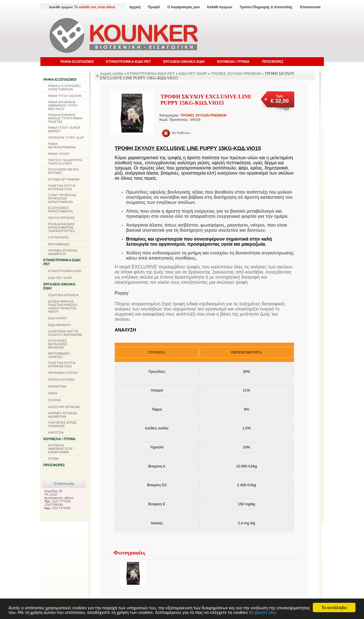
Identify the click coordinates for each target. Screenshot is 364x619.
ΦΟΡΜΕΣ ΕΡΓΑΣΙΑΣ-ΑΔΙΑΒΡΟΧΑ (63, 252)
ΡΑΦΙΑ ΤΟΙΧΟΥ (59, 154)
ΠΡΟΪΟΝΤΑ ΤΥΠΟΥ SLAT (66, 138)
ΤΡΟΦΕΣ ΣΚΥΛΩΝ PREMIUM (236, 74)
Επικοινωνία (310, 7)
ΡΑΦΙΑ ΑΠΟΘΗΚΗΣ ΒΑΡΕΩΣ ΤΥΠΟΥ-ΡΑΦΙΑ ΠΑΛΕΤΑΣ (65, 118)
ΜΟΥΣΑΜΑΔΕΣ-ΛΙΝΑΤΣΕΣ (60, 355)
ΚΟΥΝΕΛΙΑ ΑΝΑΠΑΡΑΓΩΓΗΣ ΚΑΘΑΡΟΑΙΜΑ (60, 449)
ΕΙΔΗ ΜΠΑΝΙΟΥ (59, 325)
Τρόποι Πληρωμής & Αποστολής (266, 7)
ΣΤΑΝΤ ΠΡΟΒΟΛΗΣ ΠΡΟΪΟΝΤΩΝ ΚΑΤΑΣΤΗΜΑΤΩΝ (62, 198)
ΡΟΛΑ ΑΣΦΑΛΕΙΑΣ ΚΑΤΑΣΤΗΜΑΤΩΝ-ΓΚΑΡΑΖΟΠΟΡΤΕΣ (62, 227)
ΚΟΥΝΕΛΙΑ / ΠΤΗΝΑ (233, 62)
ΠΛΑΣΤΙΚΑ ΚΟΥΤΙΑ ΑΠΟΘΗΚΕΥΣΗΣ (62, 187)
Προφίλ (154, 7)
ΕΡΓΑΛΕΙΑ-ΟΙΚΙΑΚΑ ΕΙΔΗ (184, 62)
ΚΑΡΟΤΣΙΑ (56, 432)
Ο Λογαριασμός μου (183, 7)
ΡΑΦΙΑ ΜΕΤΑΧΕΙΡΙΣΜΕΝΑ (62, 146)
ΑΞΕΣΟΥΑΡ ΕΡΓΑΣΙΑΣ (64, 407)
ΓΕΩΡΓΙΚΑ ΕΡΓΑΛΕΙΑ (63, 295)
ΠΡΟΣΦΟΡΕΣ (273, 62)
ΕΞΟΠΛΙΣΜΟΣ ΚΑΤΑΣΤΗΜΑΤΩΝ (60, 210)
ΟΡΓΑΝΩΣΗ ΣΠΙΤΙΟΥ (63, 373)
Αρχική (135, 7)
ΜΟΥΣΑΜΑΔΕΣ (59, 244)
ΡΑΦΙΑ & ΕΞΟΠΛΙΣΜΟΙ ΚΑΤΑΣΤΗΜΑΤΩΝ (64, 88)
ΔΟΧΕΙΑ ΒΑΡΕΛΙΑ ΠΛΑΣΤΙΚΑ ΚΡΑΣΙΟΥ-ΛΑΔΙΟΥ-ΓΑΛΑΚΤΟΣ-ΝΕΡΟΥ (63, 307)
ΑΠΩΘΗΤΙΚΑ (57, 386)
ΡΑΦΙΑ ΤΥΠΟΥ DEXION (65, 96)
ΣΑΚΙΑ (53, 393)
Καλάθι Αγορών (220, 7)
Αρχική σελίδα (112, 74)
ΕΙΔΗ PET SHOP (60, 278)
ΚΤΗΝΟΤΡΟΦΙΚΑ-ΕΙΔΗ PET (128, 62)
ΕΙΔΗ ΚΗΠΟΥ (58, 318)
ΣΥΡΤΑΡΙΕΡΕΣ (59, 237)
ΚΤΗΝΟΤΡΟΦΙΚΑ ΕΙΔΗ (65, 271)
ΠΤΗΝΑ (53, 459)
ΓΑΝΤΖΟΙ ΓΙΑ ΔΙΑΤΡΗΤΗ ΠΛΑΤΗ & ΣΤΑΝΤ (65, 162)
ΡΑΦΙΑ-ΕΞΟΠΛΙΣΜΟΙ (77, 62)
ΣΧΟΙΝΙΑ (54, 400)
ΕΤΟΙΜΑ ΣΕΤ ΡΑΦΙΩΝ (64, 179)
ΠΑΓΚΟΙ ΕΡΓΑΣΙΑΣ (61, 218)
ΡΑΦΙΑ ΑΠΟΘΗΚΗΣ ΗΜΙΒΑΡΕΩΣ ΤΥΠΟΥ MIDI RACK (63, 105)
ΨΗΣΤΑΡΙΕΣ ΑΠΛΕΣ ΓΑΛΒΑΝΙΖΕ (62, 424)
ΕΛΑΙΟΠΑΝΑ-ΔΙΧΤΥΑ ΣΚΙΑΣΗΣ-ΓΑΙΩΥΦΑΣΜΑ (65, 333)
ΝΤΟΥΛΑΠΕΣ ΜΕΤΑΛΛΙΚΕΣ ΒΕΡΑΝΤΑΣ (58, 344)
